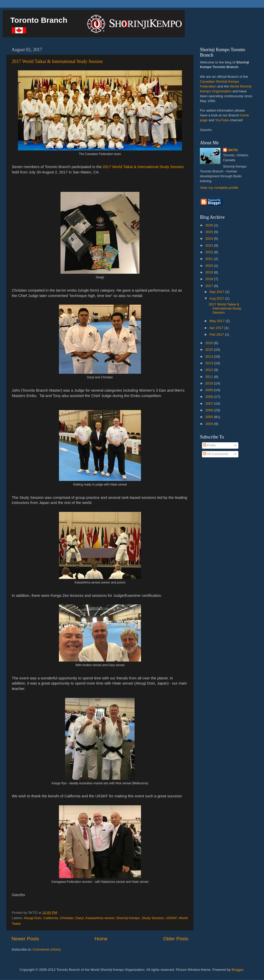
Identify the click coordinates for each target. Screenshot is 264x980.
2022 (210, 252)
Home (101, 939)
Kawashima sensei (100, 918)
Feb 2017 (217, 334)
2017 (210, 286)
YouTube (222, 120)
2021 (210, 259)
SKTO (233, 150)
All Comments (216, 454)
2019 (210, 272)
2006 (210, 410)
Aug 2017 (217, 298)
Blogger (238, 970)
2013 (210, 363)
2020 (210, 266)
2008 (210, 397)
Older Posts (176, 939)
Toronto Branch (39, 20)
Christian (67, 918)
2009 (210, 390)
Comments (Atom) (47, 949)
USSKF (171, 918)
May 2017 (217, 321)
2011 (210, 377)
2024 (210, 239)
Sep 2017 (217, 292)
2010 (210, 383)
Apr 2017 (217, 328)
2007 (210, 404)
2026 (210, 225)
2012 (210, 370)
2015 (210, 350)
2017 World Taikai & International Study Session (57, 61)
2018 (210, 279)
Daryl (79, 918)
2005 (210, 417)
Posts (209, 445)
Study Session (153, 918)
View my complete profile (219, 188)
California (51, 918)
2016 (210, 343)
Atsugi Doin (33, 918)
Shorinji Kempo (128, 918)
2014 (210, 356)
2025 (210, 232)
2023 (210, 245)
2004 (210, 424)
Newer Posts (25, 939)
